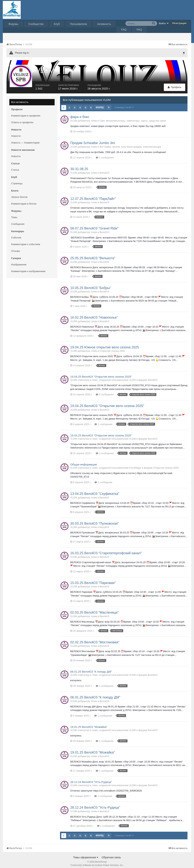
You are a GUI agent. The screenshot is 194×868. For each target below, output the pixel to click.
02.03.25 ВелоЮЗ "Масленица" (94, 610)
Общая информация (84, 462)
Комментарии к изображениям (28, 269)
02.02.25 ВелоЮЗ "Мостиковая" (95, 640)
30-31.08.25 (79, 166)
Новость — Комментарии (25, 140)
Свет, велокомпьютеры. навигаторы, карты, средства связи (133, 118)
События (16, 235)
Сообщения (18, 221)
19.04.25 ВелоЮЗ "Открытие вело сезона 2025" (101, 374)
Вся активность (20, 99)
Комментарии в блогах (24, 201)
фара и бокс (80, 114)
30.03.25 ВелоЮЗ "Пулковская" (95, 521)
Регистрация (179, 23)
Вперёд (100, 105)
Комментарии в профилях (26, 113)
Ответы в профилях (22, 120)
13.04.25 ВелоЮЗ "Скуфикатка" (95, 491)
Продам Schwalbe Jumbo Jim (93, 140)
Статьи (15, 167)
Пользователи (78, 24)
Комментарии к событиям (26, 242)
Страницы (17, 181)
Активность (104, 24)
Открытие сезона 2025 (112, 348)
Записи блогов (19, 194)
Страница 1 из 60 (124, 105)
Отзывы (16, 248)
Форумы (13, 24)
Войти (164, 23)
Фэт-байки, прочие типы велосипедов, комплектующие (130, 144)
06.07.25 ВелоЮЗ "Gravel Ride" (94, 226)
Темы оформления (86, 855)
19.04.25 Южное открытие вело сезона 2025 (105, 345)
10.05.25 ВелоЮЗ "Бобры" (91, 285)
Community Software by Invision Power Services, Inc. (97, 863)
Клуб (57, 24)
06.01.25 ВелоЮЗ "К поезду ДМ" (91, 669)
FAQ (124, 30)
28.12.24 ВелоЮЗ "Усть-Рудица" (91, 779)
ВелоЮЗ (104, 170)
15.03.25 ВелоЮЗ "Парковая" (93, 580)
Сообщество (36, 24)
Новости (16, 133)
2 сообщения (105, 155)
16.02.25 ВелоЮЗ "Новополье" (94, 315)
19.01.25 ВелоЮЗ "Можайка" (89, 724)
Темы (14, 215)
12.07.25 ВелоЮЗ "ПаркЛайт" (93, 196)
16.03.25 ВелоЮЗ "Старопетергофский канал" (106, 551)
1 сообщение (103, 480)
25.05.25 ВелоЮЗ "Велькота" (93, 256)
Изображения (19, 262)
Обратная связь (111, 855)
